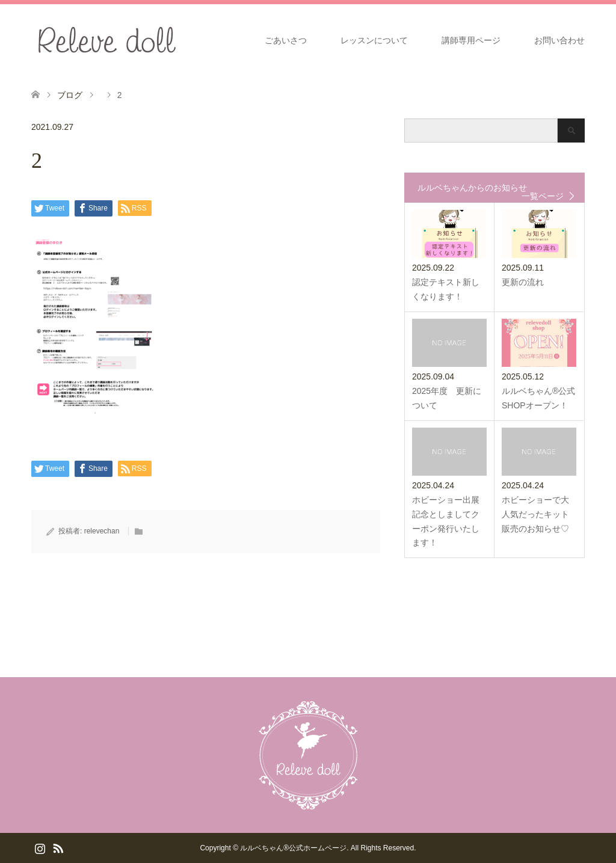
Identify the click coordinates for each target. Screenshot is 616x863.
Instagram (40, 847)
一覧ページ (543, 196)
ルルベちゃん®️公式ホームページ (293, 848)
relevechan (102, 531)
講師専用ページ (471, 40)
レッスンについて (374, 40)
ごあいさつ (286, 40)
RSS (58, 847)
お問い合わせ (559, 40)
